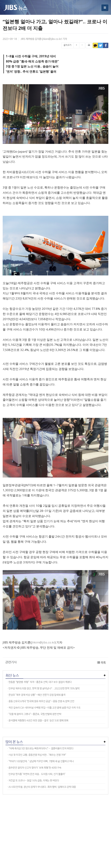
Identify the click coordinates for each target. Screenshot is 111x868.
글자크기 (67, 45)
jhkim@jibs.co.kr (52, 39)
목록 (103, 663)
